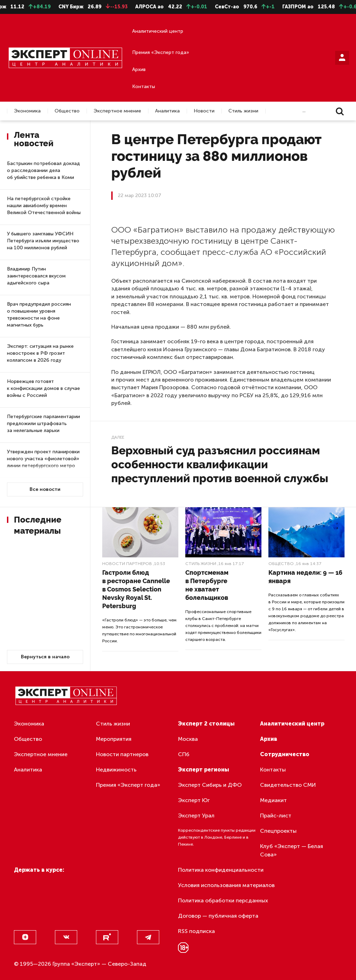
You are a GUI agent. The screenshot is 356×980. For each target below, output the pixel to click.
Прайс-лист (276, 816)
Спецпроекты (278, 831)
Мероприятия (114, 739)
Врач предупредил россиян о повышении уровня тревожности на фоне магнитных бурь (39, 315)
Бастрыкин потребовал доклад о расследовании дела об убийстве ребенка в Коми (43, 170)
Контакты (144, 87)
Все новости (45, 489)
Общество (67, 111)
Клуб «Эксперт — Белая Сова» (292, 850)
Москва (188, 739)
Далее (118, 437)
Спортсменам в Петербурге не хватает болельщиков (207, 585)
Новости (204, 111)
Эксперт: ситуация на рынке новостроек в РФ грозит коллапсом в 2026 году (40, 353)
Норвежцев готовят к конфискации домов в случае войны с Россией (43, 388)
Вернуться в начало (45, 657)
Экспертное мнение (117, 111)
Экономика (27, 111)
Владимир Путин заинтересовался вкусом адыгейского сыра (36, 276)
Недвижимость (116, 770)
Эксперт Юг (194, 800)
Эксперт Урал (196, 816)
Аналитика (167, 111)
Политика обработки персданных (223, 900)
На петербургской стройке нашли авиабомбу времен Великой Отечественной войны (44, 206)
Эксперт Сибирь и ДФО (210, 785)
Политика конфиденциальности (221, 870)
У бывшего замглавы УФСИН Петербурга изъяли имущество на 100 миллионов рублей (43, 241)
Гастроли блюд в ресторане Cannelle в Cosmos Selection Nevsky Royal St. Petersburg (136, 589)
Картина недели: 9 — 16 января (305, 577)
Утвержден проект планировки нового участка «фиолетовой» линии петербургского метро (43, 459)
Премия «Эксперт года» (161, 52)
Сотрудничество (285, 754)
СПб (184, 754)
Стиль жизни (243, 111)
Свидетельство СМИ (288, 785)
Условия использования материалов (226, 885)
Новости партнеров (127, 564)
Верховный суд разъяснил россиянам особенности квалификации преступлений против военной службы (220, 464)
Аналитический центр (158, 31)
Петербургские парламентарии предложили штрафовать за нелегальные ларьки (43, 424)
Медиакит (273, 800)
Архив (139, 69)
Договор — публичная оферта (218, 916)
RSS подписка (196, 931)
